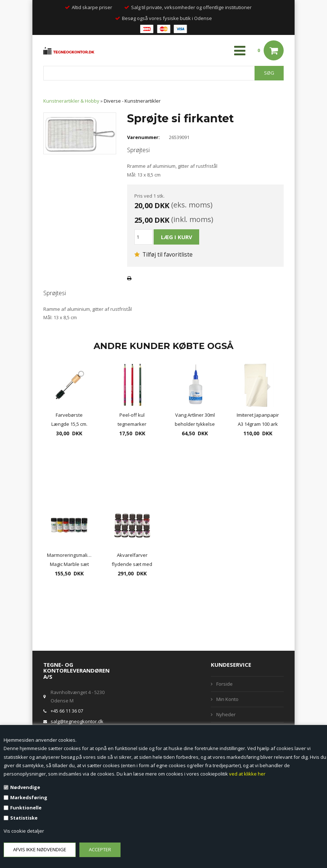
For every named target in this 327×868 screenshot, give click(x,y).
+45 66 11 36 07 (67, 711)
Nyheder (226, 714)
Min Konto (227, 699)
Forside (224, 684)
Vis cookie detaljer (24, 831)
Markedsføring (29, 797)
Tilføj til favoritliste (163, 254)
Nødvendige (25, 787)
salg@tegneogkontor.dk (77, 721)
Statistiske (24, 818)
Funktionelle (26, 808)
